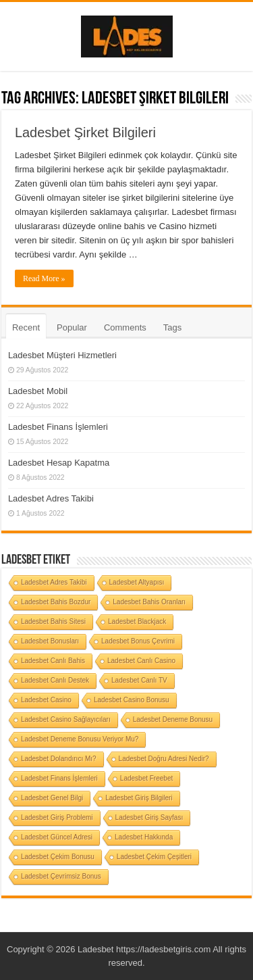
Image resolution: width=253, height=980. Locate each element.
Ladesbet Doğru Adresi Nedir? (164, 759)
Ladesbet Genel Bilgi (52, 798)
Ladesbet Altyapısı (137, 582)
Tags (172, 327)
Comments (125, 327)
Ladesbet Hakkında (144, 837)
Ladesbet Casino (46, 700)
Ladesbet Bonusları (50, 641)
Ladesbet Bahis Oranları (149, 602)
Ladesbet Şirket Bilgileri (85, 132)
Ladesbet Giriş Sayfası (149, 817)
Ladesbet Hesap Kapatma (59, 463)
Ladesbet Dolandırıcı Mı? (59, 759)
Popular (72, 327)
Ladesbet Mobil (38, 391)
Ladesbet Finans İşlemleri (58, 427)
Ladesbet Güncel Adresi (57, 837)
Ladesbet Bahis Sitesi (53, 621)
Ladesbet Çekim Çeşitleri (154, 857)
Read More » (44, 278)
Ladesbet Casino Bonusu (132, 700)
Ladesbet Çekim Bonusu (58, 857)
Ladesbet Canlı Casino (141, 661)
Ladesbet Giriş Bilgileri (139, 798)
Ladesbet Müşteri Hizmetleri (62, 355)
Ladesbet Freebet (146, 778)
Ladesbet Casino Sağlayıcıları (66, 719)
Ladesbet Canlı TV (139, 680)
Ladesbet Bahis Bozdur (56, 602)
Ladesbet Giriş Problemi (57, 817)
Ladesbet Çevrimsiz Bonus (61, 876)
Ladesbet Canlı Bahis (53, 661)
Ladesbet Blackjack (137, 621)
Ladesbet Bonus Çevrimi (138, 641)
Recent (26, 327)
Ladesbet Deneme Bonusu (173, 719)
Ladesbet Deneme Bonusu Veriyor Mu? (80, 739)
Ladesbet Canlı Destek (55, 680)
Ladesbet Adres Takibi (51, 498)
